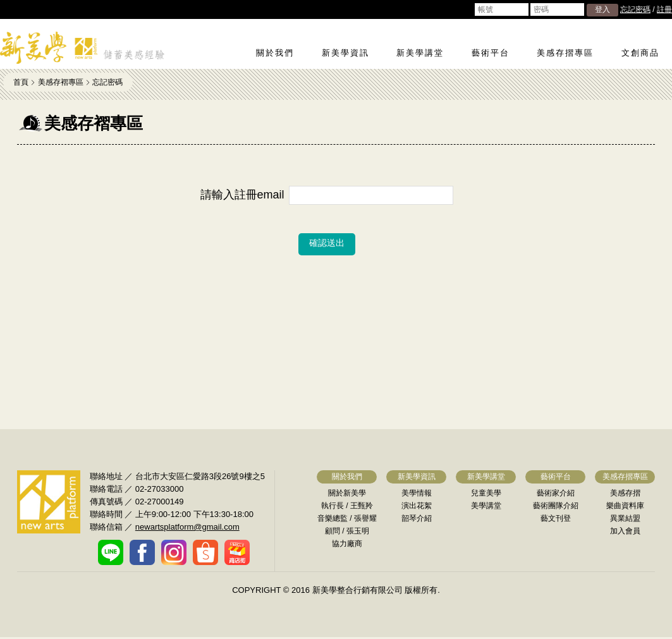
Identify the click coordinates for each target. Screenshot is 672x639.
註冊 (664, 9)
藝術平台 (491, 53)
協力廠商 (347, 544)
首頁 (21, 82)
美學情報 (417, 493)
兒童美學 (486, 493)
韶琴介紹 (417, 518)
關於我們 (275, 53)
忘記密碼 (635, 9)
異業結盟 (625, 518)
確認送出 (327, 243)
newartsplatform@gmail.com (187, 527)
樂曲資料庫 (625, 506)
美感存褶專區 (61, 82)
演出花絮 (417, 506)
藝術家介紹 (556, 493)
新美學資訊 (345, 53)
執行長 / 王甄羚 (347, 506)
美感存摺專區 (565, 53)
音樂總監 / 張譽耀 (347, 518)
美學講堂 (486, 506)
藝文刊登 (556, 518)
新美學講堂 (420, 53)
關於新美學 (347, 493)
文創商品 (640, 53)
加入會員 (625, 531)
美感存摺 (625, 493)
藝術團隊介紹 (556, 506)
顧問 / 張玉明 (347, 531)
